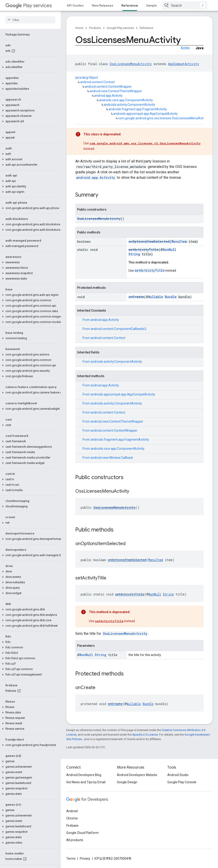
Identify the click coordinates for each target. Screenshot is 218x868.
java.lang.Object (87, 78)
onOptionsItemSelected (149, 241)
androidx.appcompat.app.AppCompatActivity (146, 114)
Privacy (85, 859)
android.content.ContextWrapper (108, 87)
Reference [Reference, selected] (130, 5)
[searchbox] (30, 20)
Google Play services (120, 28)
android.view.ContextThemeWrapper (116, 91)
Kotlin (185, 48)
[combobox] (185, 5)
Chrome (72, 818)
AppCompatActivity (184, 64)
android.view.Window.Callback (112, 458)
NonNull (169, 250)
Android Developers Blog (84, 775)
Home (79, 28)
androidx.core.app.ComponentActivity (126, 100)
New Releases (103, 5)
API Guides (75, 5)
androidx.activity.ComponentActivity (129, 105)
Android (72, 811)
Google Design (127, 782)
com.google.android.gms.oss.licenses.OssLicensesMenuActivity (163, 118)
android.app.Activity (108, 96)
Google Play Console (182, 782)
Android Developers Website (137, 775)
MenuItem (179, 241)
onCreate (136, 297)
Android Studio (178, 775)
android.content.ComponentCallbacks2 (118, 329)
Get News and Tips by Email (86, 782)
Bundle (171, 297)
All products (75, 840)
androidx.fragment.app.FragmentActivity (138, 109)
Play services (29, 6)
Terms (71, 859)
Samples (153, 5)
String (134, 254)
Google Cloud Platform (82, 833)
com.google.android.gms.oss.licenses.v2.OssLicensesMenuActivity (145, 143)
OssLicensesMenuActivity (131, 64)
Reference (146, 28)
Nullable (156, 297)
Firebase (72, 826)
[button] (30, 67)
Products (95, 28)
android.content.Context (97, 82)
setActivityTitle (143, 250)
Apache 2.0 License (145, 735)
